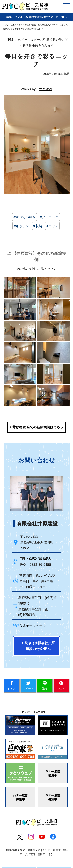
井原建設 (46, 89)
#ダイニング (49, 217)
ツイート (28, 701)
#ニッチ (52, 226)
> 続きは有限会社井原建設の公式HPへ (38, 661)
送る (45, 701)
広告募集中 (42, 727)
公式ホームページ (33, 641)
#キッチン (21, 226)
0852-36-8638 (40, 574)
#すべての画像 (25, 217)
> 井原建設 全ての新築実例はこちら (37, 443)
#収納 (38, 226)
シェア (12, 701)
